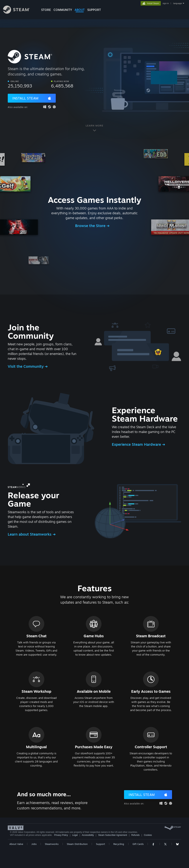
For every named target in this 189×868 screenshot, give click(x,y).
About (80, 10)
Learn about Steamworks (30, 534)
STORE (46, 10)
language (177, 3)
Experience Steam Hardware (137, 444)
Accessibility (88, 835)
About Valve (16, 844)
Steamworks (52, 844)
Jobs (34, 844)
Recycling (119, 844)
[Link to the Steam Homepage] (19, 13)
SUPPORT (94, 10)
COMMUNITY (63, 10)
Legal (75, 835)
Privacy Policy (61, 835)
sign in (166, 3)
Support (100, 844)
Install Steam (25, 98)
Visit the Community (26, 366)
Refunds (136, 835)
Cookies (148, 835)
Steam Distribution (77, 844)
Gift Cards (138, 844)
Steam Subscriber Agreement (113, 835)
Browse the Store (91, 226)
